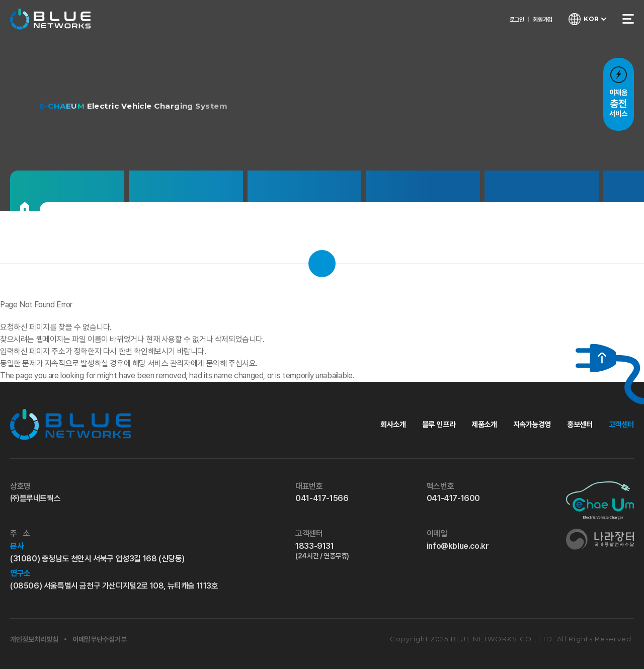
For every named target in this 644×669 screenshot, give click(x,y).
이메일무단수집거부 (100, 639)
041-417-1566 (322, 498)
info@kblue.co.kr (458, 546)
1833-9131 (345, 551)
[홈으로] (25, 207)
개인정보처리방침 (34, 639)
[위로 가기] (595, 358)
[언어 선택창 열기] (586, 20)
